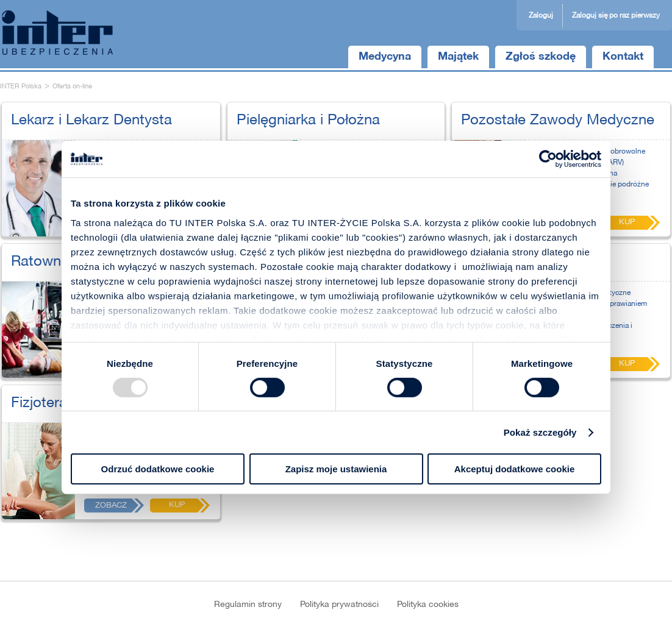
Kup (177, 505)
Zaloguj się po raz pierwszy (616, 16)
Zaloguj (541, 16)
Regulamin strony (248, 605)
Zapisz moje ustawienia (336, 469)
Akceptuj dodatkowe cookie (515, 469)
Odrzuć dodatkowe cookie (158, 469)
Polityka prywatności (339, 605)
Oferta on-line (72, 87)
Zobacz (111, 506)
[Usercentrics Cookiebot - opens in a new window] (548, 159)
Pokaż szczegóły (540, 432)
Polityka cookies (428, 605)
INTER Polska (21, 87)
